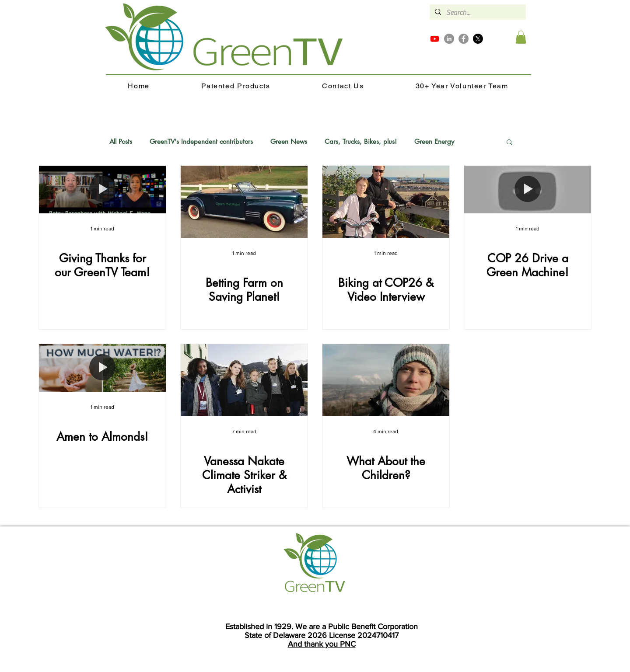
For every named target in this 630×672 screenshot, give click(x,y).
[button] (521, 37)
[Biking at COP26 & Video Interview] (386, 202)
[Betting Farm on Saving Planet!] (244, 202)
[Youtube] (435, 39)
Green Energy (434, 142)
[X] (478, 39)
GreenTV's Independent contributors (201, 142)
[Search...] (477, 13)
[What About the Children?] (386, 380)
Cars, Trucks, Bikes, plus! (361, 142)
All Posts (121, 142)
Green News (289, 142)
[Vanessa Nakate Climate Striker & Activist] (244, 380)
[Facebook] (464, 39)
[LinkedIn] (449, 39)
